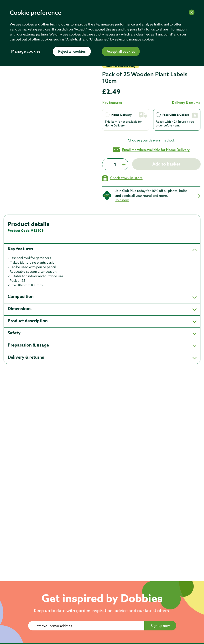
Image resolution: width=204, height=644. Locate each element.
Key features (112, 103)
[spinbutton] (115, 164)
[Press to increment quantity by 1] (124, 164)
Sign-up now (160, 626)
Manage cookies (26, 52)
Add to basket (166, 164)
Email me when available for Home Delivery (151, 150)
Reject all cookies (72, 52)
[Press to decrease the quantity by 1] (106, 164)
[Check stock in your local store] (122, 178)
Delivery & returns (186, 103)
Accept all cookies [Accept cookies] (121, 52)
